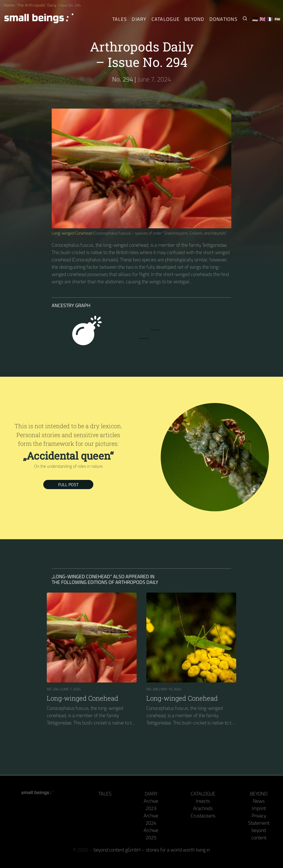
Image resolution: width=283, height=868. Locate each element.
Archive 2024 (151, 819)
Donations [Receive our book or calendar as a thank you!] (223, 19)
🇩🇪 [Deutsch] (255, 19)
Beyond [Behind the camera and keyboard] (195, 19)
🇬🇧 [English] (263, 19)
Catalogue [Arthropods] (166, 19)
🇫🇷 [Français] (270, 19)
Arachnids (203, 808)
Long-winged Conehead (72, 233)
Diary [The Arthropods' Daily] (139, 19)
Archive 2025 (151, 834)
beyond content (259, 834)
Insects (203, 801)
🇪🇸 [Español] (277, 19)
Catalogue (203, 794)
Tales (120, 19)
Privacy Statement (259, 819)
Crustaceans (203, 816)
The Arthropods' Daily (37, 5)
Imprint (259, 808)
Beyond (259, 794)
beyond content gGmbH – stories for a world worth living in (152, 850)
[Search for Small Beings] (245, 19)
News (259, 801)
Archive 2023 (151, 805)
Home (9, 5)
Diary (151, 794)
